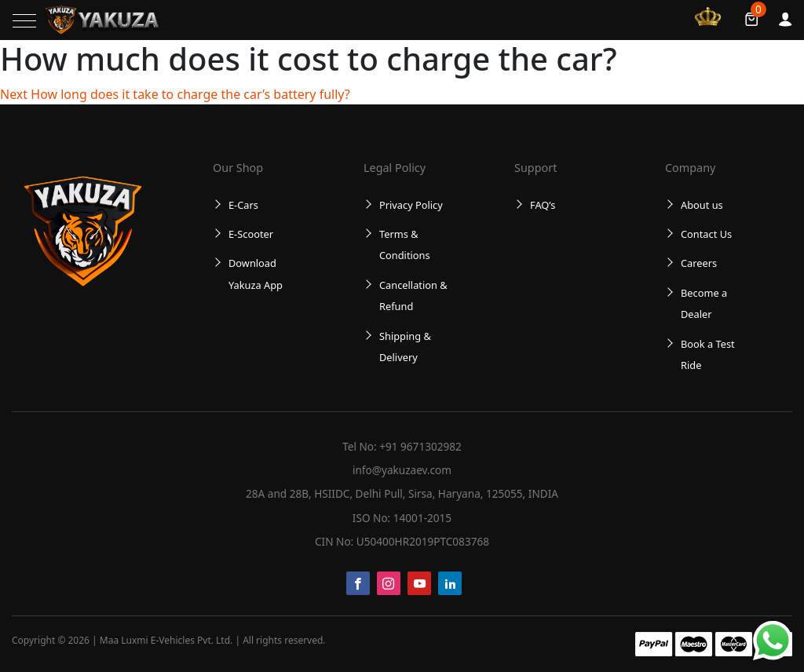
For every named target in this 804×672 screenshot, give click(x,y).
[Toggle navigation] (24, 21)
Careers (699, 263)
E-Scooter (251, 234)
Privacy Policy (411, 205)
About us (702, 205)
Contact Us (706, 234)
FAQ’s (543, 205)
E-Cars (243, 205)
